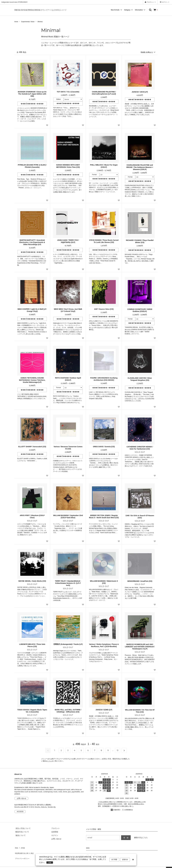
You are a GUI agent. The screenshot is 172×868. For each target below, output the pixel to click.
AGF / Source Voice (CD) (104, 309)
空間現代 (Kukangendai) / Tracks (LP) (68, 644)
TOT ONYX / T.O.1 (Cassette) (68, 92)
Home (16, 22)
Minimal (40, 22)
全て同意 (114, 860)
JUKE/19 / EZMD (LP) (104, 710)
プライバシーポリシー (23, 854)
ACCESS (20, 812)
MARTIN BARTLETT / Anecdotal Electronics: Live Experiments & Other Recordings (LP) (32, 243)
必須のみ (125, 860)
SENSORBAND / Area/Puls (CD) (140, 581)
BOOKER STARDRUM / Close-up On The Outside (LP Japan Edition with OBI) (32, 94)
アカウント (150, 2)
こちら (50, 761)
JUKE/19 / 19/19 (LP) (140, 92)
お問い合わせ (21, 799)
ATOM (21, 847)
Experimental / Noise (28, 22)
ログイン (165, 2)
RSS (16, 847)
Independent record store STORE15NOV (14, 2)
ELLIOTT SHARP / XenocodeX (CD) (32, 447)
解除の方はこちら (141, 838)
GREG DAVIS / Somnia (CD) (104, 447)
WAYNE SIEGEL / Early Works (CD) (32, 581)
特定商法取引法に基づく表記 (25, 851)
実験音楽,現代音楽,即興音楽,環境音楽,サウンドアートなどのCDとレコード (40, 10)
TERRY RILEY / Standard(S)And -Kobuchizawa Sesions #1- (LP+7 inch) (68, 583)
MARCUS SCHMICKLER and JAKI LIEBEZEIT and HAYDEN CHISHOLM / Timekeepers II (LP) (140, 647)
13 (118, 751)
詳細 (50, 863)
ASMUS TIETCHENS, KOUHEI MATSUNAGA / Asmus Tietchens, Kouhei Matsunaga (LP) (32, 380)
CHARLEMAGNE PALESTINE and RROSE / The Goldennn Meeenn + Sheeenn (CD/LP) (140, 167)
